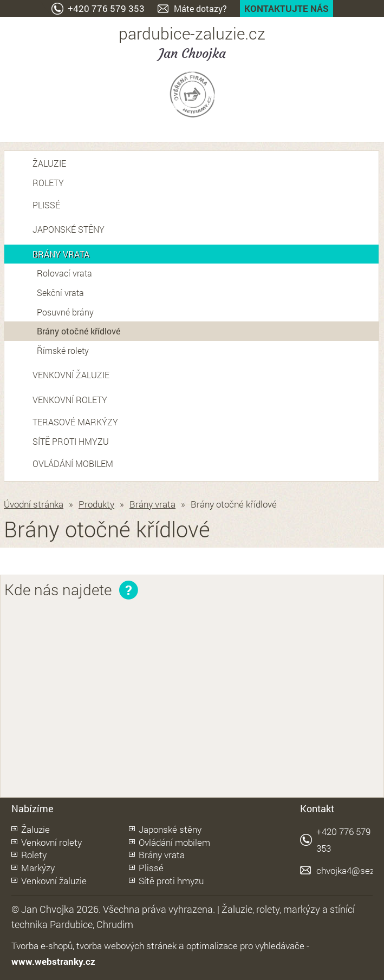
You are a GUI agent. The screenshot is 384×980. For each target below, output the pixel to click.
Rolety (48, 183)
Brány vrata (61, 254)
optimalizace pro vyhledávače (245, 946)
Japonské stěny (69, 229)
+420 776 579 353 (106, 8)
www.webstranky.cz (53, 961)
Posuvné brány (65, 312)
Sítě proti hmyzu (71, 441)
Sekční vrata (60, 292)
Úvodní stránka (34, 504)
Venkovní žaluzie (71, 375)
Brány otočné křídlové (79, 331)
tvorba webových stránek (126, 946)
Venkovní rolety (70, 400)
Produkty (96, 504)
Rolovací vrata (64, 273)
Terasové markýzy (75, 422)
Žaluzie (49, 163)
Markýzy (38, 868)
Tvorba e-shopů (42, 946)
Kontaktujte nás (287, 8)
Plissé (46, 205)
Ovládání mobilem (73, 463)
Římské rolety (63, 350)
